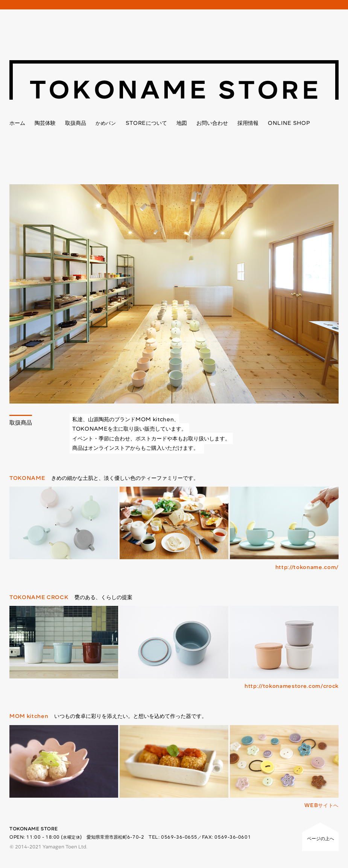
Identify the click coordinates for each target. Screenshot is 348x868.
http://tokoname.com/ (307, 567)
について (146, 123)
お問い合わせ (212, 123)
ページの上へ (321, 838)
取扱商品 (76, 123)
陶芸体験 (45, 123)
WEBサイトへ (321, 805)
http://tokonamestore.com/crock (292, 686)
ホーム (17, 123)
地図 (182, 123)
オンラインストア (109, 448)
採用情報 (248, 123)
